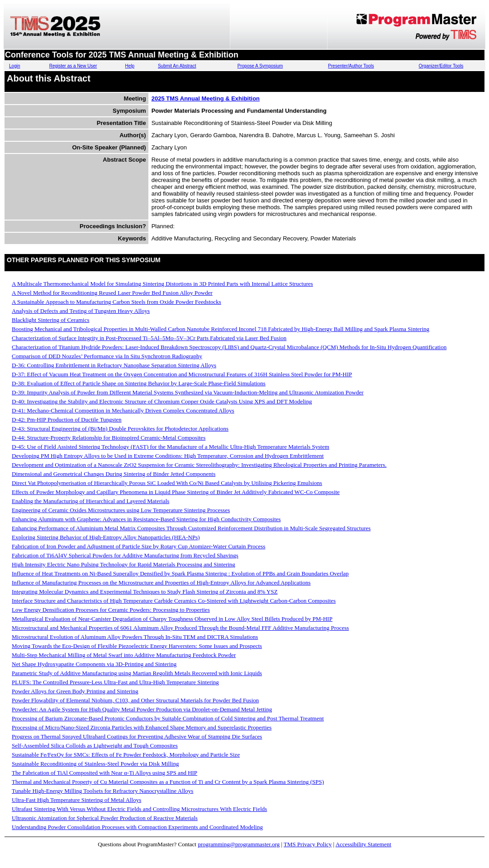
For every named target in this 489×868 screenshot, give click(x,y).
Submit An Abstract (177, 66)
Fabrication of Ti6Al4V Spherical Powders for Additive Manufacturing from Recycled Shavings (125, 555)
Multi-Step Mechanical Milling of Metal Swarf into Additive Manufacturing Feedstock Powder (124, 655)
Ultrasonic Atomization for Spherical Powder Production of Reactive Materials (105, 818)
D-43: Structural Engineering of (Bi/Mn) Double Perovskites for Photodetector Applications (120, 429)
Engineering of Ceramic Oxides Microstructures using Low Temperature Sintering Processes (121, 510)
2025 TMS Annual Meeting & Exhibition (206, 98)
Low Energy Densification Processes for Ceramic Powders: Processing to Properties (111, 610)
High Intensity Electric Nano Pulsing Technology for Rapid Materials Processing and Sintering (123, 564)
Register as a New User (73, 66)
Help (130, 66)
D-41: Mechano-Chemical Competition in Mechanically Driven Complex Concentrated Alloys (123, 410)
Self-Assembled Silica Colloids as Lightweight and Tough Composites (95, 746)
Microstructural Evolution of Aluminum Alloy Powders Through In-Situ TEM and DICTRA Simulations (135, 637)
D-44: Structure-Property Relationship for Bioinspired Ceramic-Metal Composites (109, 438)
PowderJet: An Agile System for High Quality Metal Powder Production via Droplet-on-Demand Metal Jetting (142, 709)
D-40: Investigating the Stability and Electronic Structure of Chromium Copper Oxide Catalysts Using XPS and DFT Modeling (162, 401)
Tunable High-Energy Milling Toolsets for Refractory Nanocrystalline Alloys (102, 791)
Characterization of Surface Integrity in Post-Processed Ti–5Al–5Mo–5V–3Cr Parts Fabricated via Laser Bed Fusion (149, 338)
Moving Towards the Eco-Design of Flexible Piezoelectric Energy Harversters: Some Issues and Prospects (137, 646)
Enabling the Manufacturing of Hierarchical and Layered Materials (90, 501)
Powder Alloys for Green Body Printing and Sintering (75, 691)
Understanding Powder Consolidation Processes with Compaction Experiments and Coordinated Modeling (137, 827)
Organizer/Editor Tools (441, 66)
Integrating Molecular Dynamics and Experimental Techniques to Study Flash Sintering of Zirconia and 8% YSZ (145, 592)
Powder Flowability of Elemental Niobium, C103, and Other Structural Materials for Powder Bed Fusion (135, 700)
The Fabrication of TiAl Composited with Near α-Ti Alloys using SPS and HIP (104, 773)
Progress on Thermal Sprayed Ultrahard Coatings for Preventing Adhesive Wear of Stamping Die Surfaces (137, 736)
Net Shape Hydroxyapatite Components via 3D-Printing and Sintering (94, 664)
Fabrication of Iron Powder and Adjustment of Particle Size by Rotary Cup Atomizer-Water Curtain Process (138, 546)
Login (14, 66)
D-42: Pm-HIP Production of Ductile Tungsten (67, 420)
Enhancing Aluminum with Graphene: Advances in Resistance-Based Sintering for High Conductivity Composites (146, 519)
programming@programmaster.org (239, 844)
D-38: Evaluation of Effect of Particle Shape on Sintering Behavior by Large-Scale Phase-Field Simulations (139, 383)
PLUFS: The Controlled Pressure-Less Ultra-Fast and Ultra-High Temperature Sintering (115, 682)
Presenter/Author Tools (351, 66)
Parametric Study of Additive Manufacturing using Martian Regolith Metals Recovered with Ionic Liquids (137, 673)
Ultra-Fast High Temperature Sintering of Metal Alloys (76, 800)
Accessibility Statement (363, 844)
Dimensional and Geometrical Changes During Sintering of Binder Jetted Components (114, 474)
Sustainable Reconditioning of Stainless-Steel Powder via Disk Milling (95, 764)
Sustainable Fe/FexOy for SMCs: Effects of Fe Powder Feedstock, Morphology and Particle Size (126, 755)
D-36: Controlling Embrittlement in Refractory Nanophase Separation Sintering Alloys (114, 365)
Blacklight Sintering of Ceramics (51, 320)
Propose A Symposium (260, 66)
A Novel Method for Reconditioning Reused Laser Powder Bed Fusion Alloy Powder (112, 293)
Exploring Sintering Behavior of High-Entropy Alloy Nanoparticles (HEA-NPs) (106, 537)
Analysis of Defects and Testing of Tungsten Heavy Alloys (81, 311)
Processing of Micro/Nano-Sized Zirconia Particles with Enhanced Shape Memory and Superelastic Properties (142, 727)
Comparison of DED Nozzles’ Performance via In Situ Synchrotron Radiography (107, 356)
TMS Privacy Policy (308, 844)
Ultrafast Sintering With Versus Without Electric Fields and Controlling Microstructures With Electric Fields (139, 809)
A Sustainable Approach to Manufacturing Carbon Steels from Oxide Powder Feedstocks (116, 302)
